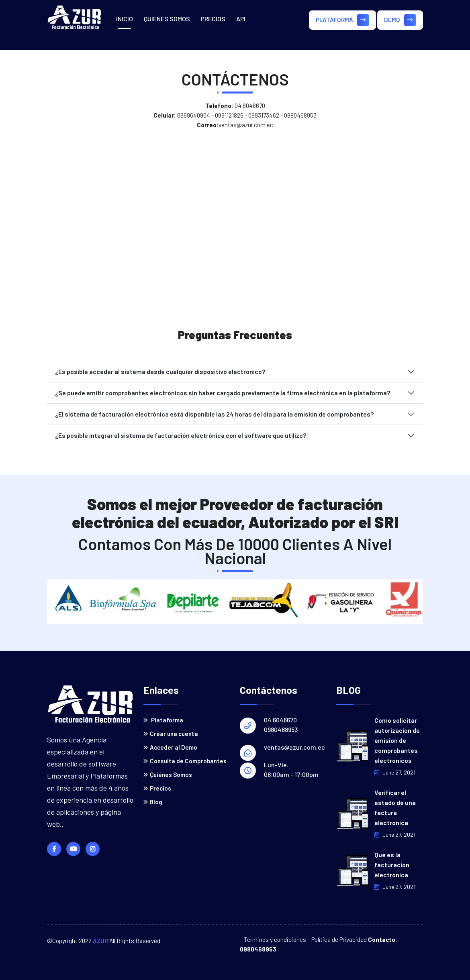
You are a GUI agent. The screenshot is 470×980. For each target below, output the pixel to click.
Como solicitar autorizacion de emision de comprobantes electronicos (397, 740)
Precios (157, 788)
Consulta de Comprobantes (185, 761)
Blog (153, 802)
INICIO (125, 19)
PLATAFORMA (342, 20)
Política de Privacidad (339, 939)
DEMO (400, 20)
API (241, 19)
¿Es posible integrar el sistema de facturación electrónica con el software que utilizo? (181, 435)
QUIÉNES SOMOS (167, 19)
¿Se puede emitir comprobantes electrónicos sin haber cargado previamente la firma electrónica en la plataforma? (223, 393)
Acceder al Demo (170, 747)
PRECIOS (213, 19)
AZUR (100, 941)
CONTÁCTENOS (138, 56)
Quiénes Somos (168, 775)
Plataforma (163, 720)
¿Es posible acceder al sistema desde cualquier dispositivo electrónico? (160, 371)
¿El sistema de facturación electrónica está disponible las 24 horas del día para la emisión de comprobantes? (214, 414)
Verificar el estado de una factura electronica (395, 807)
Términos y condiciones (275, 939)
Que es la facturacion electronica (392, 865)
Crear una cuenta (171, 734)
